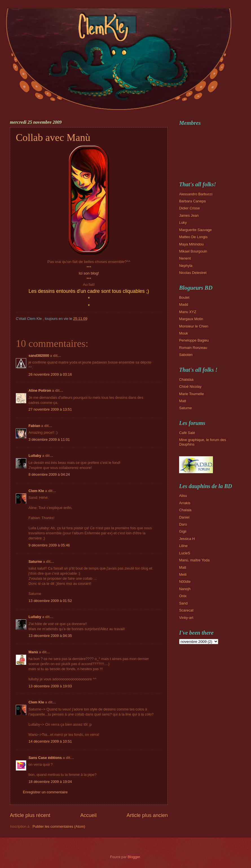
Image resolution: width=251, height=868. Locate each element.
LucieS (185, 553)
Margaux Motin (191, 319)
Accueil (88, 815)
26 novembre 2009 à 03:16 (50, 374)
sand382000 (39, 356)
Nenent (185, 258)
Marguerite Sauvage (195, 230)
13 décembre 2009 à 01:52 (50, 601)
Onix (183, 596)
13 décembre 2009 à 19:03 (50, 686)
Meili (183, 574)
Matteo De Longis (193, 237)
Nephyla (186, 266)
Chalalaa (186, 379)
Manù (33, 652)
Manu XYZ (188, 312)
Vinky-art (186, 618)
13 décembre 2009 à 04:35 (50, 636)
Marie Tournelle (191, 394)
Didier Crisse (190, 208)
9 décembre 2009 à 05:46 (49, 545)
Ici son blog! (89, 273)
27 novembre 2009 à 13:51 (50, 409)
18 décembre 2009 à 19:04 (50, 782)
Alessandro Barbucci (196, 194)
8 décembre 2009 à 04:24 (49, 474)
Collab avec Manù (53, 138)
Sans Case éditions (45, 758)
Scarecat (186, 610)
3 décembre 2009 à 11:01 (49, 439)
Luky (183, 222)
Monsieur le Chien (194, 326)
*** (89, 267)
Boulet (184, 297)
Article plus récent (30, 815)
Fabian (34, 426)
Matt (183, 401)
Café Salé (187, 433)
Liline (183, 546)
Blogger (134, 857)
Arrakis (185, 503)
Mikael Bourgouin (193, 251)
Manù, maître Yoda (194, 560)
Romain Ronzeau (193, 348)
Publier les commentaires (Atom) (59, 826)
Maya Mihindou (191, 244)
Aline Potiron (40, 390)
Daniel (184, 517)
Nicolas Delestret (193, 273)
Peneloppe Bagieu (194, 340)
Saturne (35, 562)
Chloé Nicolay (190, 387)
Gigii (183, 531)
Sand (183, 603)
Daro (183, 524)
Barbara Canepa (192, 201)
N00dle (185, 582)
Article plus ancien (147, 815)
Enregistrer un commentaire (45, 792)
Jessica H (187, 539)
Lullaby (35, 456)
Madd (184, 305)
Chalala (185, 510)
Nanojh (185, 589)
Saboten (186, 355)
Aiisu (183, 496)
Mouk (183, 333)
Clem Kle (36, 491)
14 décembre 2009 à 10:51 (50, 741)
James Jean (189, 215)
